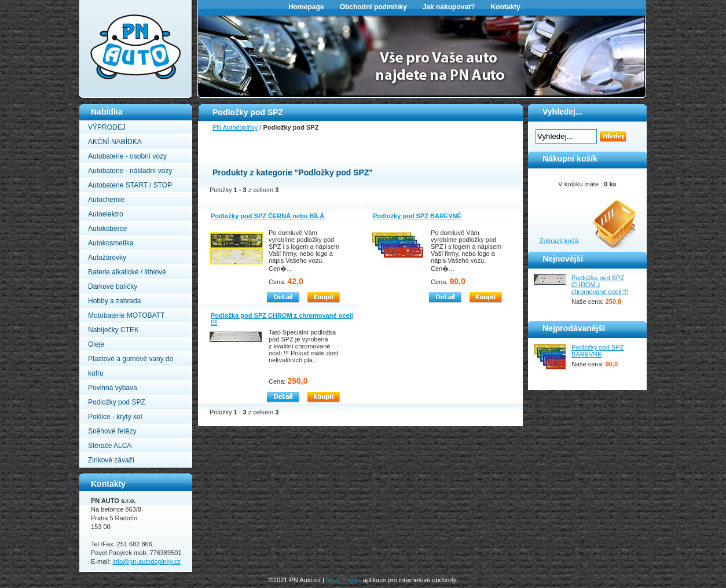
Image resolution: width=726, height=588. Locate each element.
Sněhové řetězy (112, 431)
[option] (422, 56)
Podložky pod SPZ (117, 402)
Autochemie (106, 200)
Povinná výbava (113, 388)
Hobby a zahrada (114, 301)
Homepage (306, 7)
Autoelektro (106, 214)
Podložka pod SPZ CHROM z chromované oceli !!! (600, 285)
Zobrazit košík (559, 241)
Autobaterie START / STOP (130, 185)
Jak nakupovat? (449, 7)
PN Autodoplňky (102, 3)
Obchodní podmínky (373, 7)
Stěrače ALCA (110, 446)
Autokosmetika (111, 243)
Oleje (96, 344)
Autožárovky (107, 258)
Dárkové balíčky (113, 286)
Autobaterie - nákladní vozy (130, 171)
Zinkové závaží (111, 460)
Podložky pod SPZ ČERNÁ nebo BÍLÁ (267, 216)
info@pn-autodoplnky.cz (146, 561)
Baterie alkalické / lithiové (127, 272)
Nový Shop (342, 580)
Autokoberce (107, 229)
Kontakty (505, 7)
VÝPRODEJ (107, 127)
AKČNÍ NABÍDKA (115, 142)
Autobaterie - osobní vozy (127, 156)
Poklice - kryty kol (115, 417)
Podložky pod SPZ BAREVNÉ (417, 216)
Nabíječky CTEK (113, 330)
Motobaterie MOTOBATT (126, 315)
